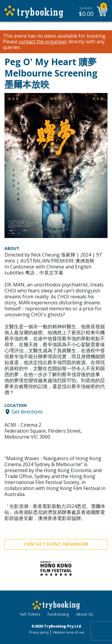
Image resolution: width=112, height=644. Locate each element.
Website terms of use (69, 632)
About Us (85, 614)
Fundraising (58, 614)
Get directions (27, 412)
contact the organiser (43, 42)
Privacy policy (39, 632)
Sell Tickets (30, 614)
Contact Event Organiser (56, 544)
